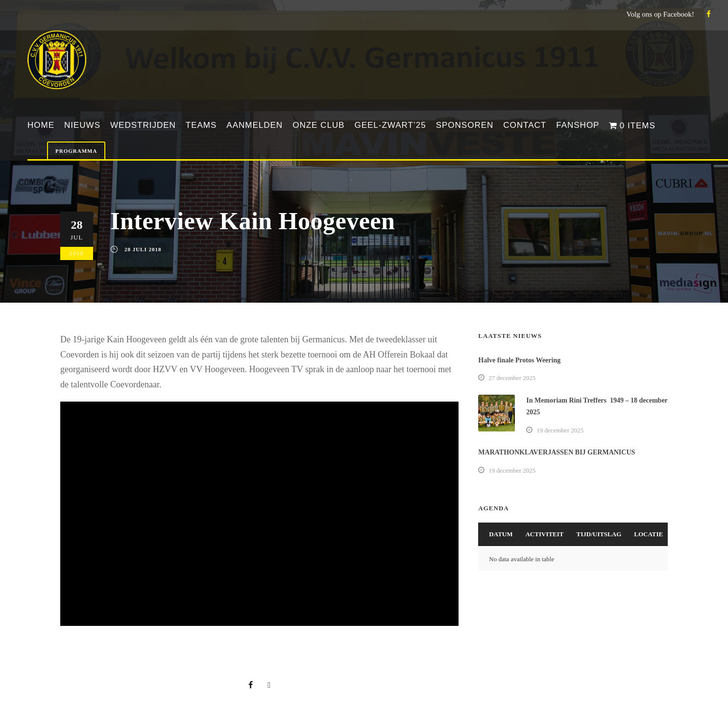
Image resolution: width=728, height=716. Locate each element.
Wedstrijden (143, 125)
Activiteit (544, 534)
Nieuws (82, 125)
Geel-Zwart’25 (390, 125)
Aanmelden (255, 125)
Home (41, 125)
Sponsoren (465, 125)
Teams (201, 125)
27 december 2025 (512, 378)
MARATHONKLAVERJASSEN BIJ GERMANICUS (557, 452)
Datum (501, 534)
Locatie (648, 534)
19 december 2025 (560, 430)
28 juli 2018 (143, 249)
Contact (525, 125)
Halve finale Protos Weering (519, 360)
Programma (76, 151)
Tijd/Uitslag (599, 534)
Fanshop (578, 125)
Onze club (318, 125)
